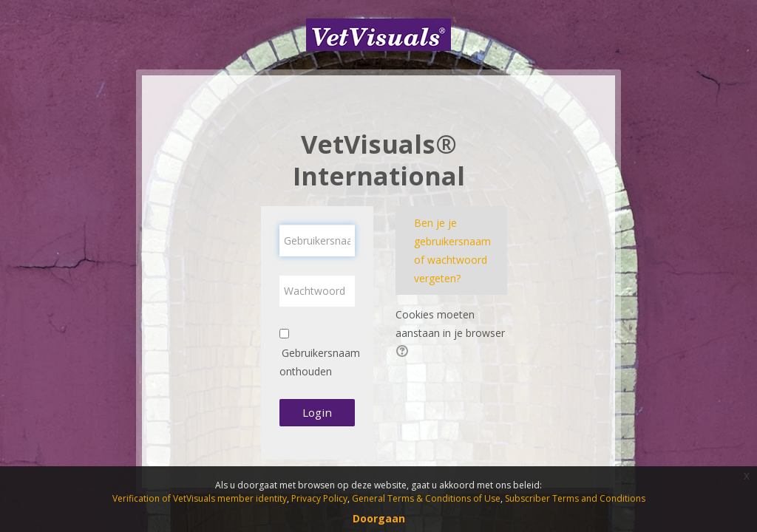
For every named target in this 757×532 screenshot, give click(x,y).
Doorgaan (379, 518)
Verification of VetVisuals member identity (200, 498)
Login (317, 412)
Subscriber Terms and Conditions (575, 498)
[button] (404, 352)
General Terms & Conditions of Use (426, 498)
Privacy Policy (319, 498)
